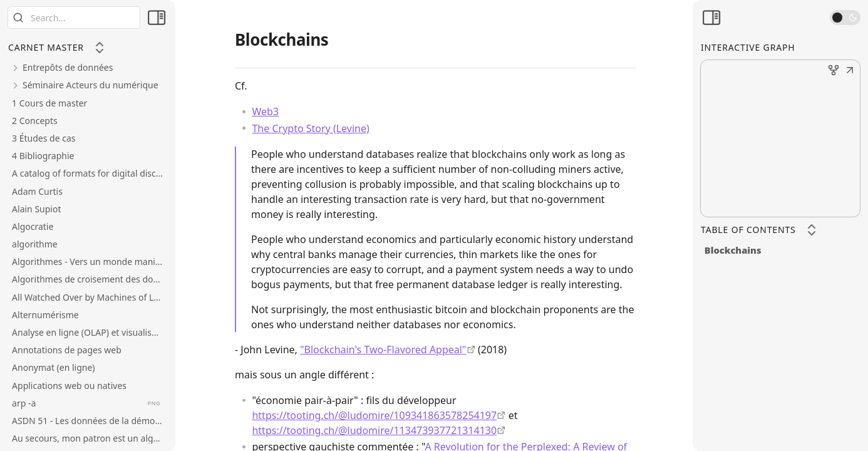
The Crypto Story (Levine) (310, 128)
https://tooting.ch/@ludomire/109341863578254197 (374, 415)
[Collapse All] (100, 48)
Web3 (265, 111)
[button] (850, 71)
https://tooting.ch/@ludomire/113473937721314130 (374, 430)
